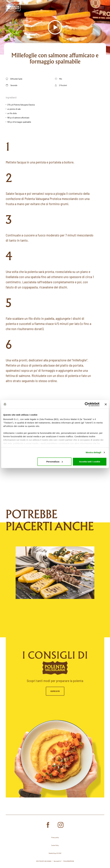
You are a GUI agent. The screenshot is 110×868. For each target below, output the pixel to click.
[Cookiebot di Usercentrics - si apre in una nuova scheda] (87, 404)
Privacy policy (55, 837)
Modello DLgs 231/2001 (55, 853)
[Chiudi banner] (106, 404)
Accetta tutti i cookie (90, 462)
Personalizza (54, 462)
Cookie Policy (55, 845)
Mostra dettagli (93, 452)
